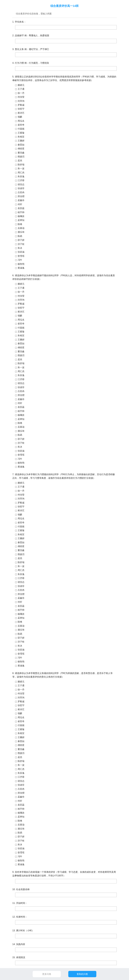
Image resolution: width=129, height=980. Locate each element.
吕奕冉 (21, 192)
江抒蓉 (21, 180)
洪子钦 (21, 244)
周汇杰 (21, 173)
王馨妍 (21, 141)
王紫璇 (21, 133)
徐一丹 (21, 93)
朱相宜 (21, 137)
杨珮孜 (21, 216)
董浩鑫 (21, 153)
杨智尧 (21, 264)
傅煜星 (21, 149)
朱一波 (21, 168)
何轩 (20, 204)
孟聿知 (21, 220)
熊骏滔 (21, 157)
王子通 (21, 89)
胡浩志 (21, 184)
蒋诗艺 (21, 113)
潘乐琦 (21, 232)
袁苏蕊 (21, 208)
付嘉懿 (21, 129)
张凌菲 (21, 188)
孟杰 (20, 161)
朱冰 (20, 248)
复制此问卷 (82, 974)
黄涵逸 (21, 268)
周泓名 (21, 121)
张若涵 (21, 252)
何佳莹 (21, 97)
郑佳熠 (21, 196)
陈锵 (20, 224)
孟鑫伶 (21, 200)
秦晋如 (21, 145)
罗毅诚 (21, 105)
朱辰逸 (21, 176)
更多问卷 (47, 974)
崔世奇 (21, 125)
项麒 (20, 117)
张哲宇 (21, 109)
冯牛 (20, 260)
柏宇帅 (21, 212)
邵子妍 (21, 240)
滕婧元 (21, 85)
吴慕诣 (21, 228)
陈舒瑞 (21, 165)
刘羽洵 (21, 101)
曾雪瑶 (21, 256)
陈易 (20, 236)
